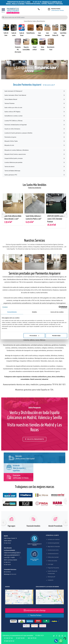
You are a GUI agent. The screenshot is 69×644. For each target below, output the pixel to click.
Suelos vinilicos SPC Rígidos (34, 112)
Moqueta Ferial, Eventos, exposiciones (34, 154)
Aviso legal (50, 564)
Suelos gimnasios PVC (34, 175)
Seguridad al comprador (54, 547)
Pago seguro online (34, 560)
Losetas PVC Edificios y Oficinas (34, 121)
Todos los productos (35, 188)
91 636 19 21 (40, 635)
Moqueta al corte (34, 145)
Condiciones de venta (53, 550)
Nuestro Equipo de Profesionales (52, 572)
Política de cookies (52, 561)
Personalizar (34, 335)
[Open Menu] (3, 11)
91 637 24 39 (37, 2)
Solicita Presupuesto (34, 439)
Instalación (51, 580)
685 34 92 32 (9, 641)
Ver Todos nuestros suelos (49, 85)
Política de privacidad (53, 557)
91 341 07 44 (8, 638)
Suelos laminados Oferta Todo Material (34, 95)
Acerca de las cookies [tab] (57, 312)
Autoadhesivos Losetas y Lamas (34, 116)
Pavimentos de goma (34, 137)
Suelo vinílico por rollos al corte (34, 108)
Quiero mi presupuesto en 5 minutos (34, 544)
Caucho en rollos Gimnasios (34, 129)
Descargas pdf (51, 577)
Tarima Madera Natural (34, 99)
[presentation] (3, 523)
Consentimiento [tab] (12, 312)
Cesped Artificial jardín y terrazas (34, 158)
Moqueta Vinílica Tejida (34, 141)
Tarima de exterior (34, 167)
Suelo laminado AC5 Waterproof (34, 91)
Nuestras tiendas (58, 10)
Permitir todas (56, 335)
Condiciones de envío (53, 554)
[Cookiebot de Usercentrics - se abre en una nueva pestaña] (60, 307)
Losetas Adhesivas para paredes (34, 162)
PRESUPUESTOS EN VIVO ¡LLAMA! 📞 (20, 2)
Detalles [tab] (34, 312)
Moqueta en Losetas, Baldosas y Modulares (34, 150)
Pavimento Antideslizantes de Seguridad (34, 125)
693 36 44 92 (13, 574)
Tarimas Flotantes (34, 103)
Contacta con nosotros (54, 539)
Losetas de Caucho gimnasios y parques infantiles (34, 133)
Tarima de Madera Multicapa (34, 171)
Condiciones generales (53, 543)
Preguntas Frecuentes (53, 568)
